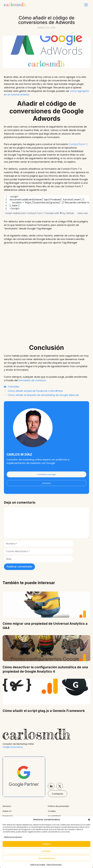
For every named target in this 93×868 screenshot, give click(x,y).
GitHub (70, 213)
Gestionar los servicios (13, 837)
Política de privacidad (58, 806)
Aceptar (47, 844)
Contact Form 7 (78, 144)
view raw (83, 213)
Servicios (46, 483)
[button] (89, 820)
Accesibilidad (54, 816)
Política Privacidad (54, 865)
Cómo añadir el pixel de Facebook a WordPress (35, 391)
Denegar (46, 851)
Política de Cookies (38, 865)
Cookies (52, 811)
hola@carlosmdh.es (13, 747)
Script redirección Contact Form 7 (25, 213)
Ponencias (8, 816)
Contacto (58, 794)
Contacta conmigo (47, 474)
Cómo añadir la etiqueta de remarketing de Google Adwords (43, 395)
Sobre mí (7, 811)
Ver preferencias (46, 858)
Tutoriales (13, 387)
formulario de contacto (32, 380)
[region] (46, 203)
